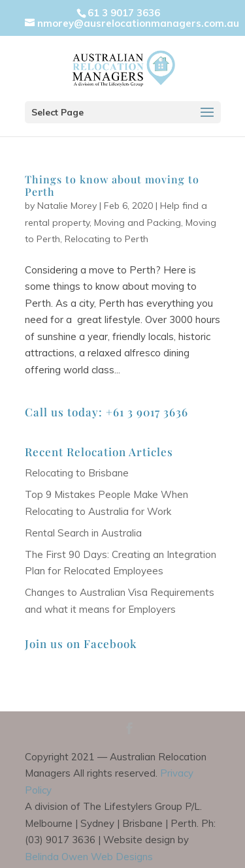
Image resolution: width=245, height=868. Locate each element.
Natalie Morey (67, 206)
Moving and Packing (138, 223)
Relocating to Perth (106, 239)
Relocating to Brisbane (77, 473)
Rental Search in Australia (83, 533)
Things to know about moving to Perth (112, 185)
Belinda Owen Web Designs (89, 857)
